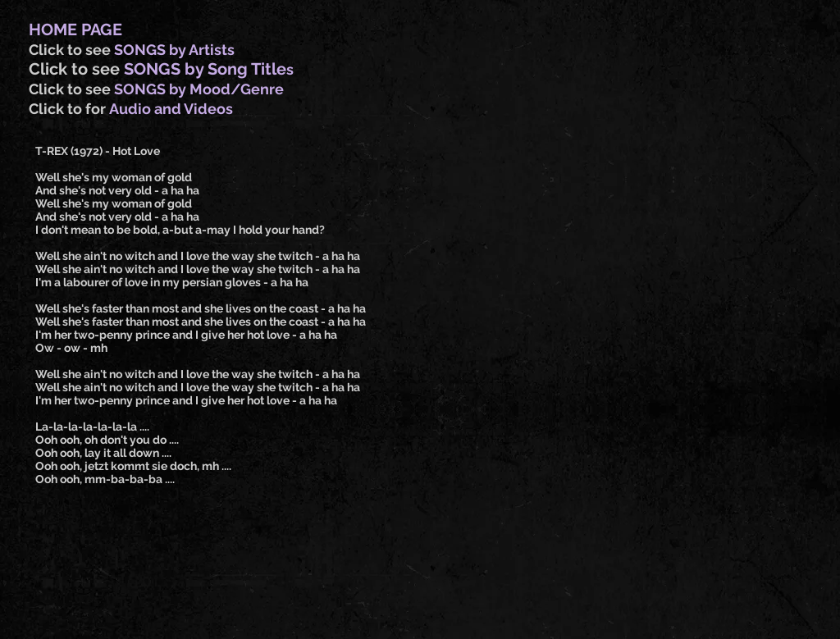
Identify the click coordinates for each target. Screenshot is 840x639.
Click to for (69, 109)
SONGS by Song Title (205, 69)
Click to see (71, 50)
